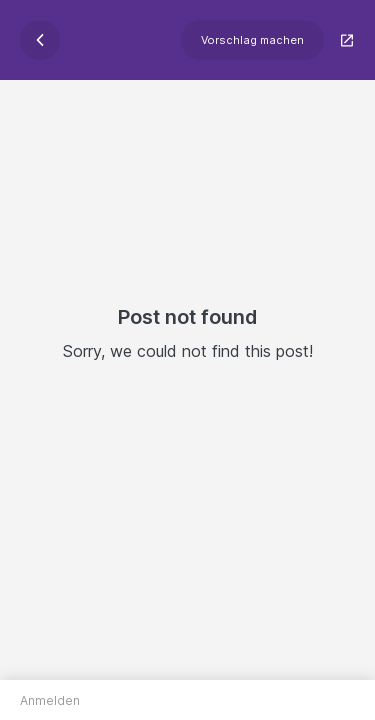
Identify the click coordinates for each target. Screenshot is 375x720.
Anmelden (50, 700)
